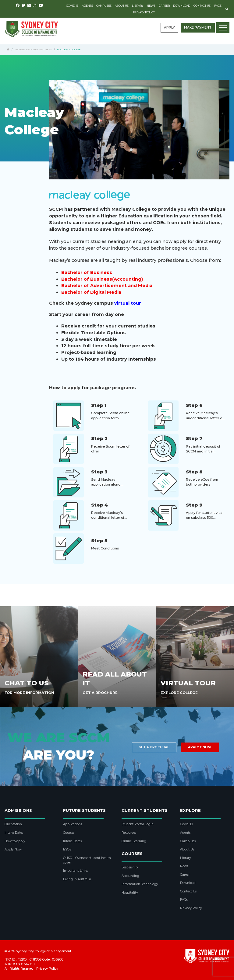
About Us (122, 6)
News (151, 6)
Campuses (104, 6)
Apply (169, 28)
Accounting (130, 876)
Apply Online (200, 747)
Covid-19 (72, 6)
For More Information (29, 693)
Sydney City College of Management (44, 951)
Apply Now (13, 849)
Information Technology (140, 884)
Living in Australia (77, 879)
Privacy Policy (144, 12)
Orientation (13, 824)
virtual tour (128, 303)
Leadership (130, 867)
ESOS (67, 849)
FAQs (218, 6)
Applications (73, 824)
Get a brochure (154, 747)
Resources (129, 833)
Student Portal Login (138, 824)
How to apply (15, 841)
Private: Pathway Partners (33, 49)
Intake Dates (14, 833)
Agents (87, 6)
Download (182, 6)
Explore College (179, 693)
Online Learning (134, 841)
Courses (69, 833)
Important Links (75, 871)
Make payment (198, 28)
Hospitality (130, 893)
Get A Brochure (100, 693)
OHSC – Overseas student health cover (87, 860)
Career (164, 6)
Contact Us (202, 6)
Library (138, 6)
